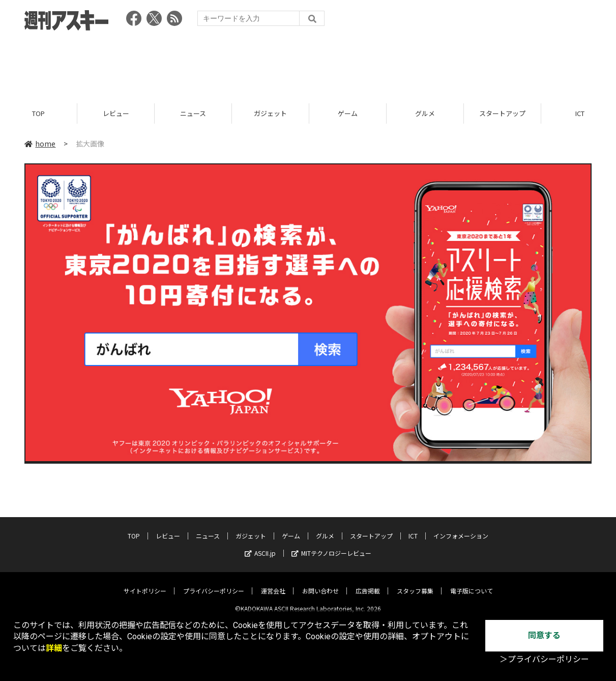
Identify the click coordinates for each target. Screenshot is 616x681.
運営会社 (273, 583)
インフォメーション (461, 528)
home (40, 144)
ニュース (193, 113)
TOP (38, 113)
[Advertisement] (308, 64)
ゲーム (348, 113)
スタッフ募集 (415, 583)
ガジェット (270, 113)
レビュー (116, 113)
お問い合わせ (320, 583)
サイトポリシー (145, 583)
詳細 (54, 648)
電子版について (472, 583)
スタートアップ (502, 113)
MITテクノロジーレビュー (331, 545)
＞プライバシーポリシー (544, 659)
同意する (544, 635)
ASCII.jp (260, 545)
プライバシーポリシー (214, 583)
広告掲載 (368, 583)
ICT (413, 528)
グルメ (425, 113)
